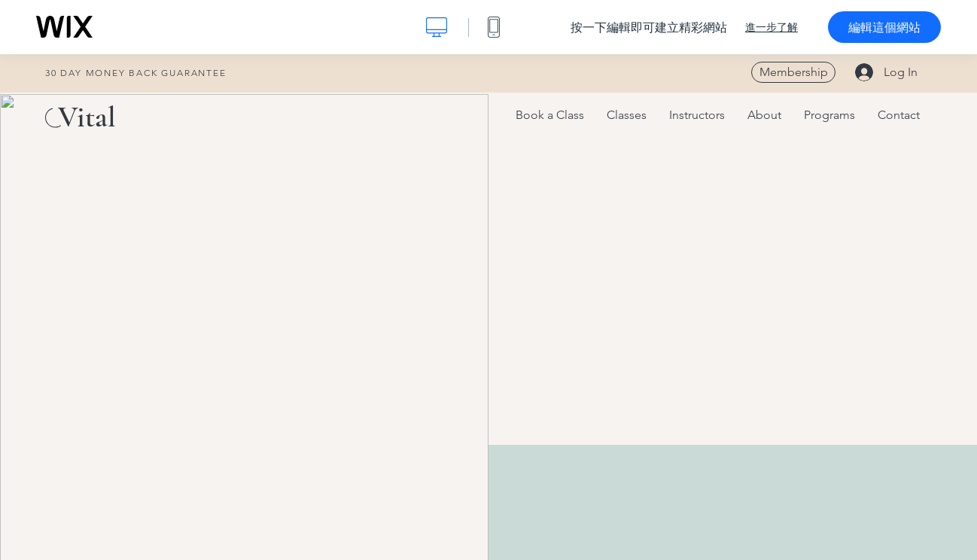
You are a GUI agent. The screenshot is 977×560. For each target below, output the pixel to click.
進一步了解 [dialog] (772, 27)
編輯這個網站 (884, 27)
